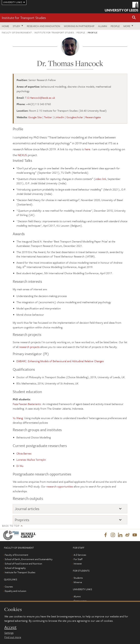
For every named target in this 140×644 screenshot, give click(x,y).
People (115, 26)
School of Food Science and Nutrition (23, 564)
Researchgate (93, 117)
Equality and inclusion (15, 591)
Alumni (103, 26)
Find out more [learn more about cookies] (13, 637)
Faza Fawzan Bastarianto (27, 404)
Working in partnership (79, 26)
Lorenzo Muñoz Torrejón (31, 460)
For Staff (78, 559)
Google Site (35, 117)
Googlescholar (75, 117)
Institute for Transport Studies (24, 18)
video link (101, 179)
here (87, 149)
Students (78, 578)
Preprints (22, 520)
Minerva (78, 582)
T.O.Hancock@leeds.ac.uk (40, 98)
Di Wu (20, 466)
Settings (9, 633)
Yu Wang (18, 418)
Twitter (48, 117)
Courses (9, 587)
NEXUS (23, 155)
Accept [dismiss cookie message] (10, 627)
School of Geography (15, 568)
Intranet (78, 564)
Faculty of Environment (17, 32)
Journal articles (27, 509)
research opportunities (60, 486)
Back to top (11, 526)
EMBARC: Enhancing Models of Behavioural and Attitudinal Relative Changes (60, 361)
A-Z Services (80, 555)
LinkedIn (59, 117)
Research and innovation (43, 26)
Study (16, 26)
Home (5, 26)
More (127, 26)
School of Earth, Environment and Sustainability (29, 559)
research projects (29, 347)
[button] (134, 18)
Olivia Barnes (24, 453)
